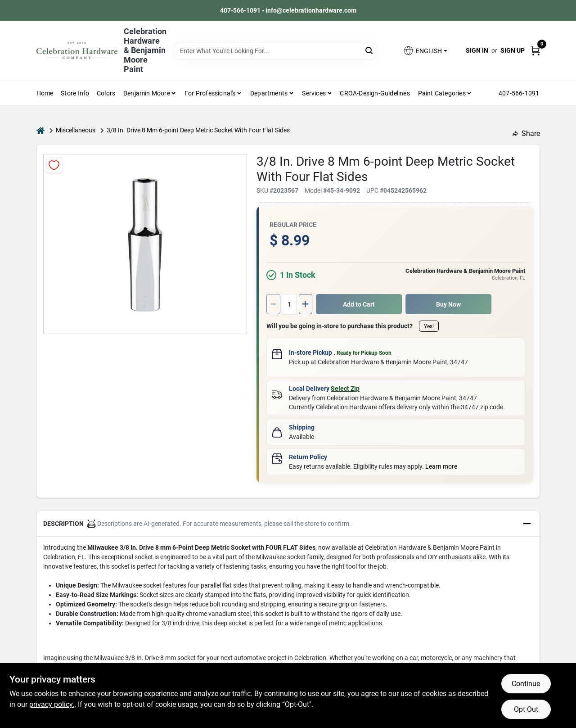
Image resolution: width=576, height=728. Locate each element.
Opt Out (526, 709)
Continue (526, 684)
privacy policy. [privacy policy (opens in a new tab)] (52, 704)
